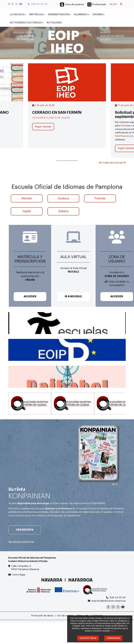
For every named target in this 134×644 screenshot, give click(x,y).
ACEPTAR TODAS (88, 638)
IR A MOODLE (73, 296)
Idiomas (99, 15)
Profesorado (99, 4)
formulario (126, 126)
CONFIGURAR (113, 638)
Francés (100, 198)
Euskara (63, 198)
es (111, 4)
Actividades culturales (27, 23)
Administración (59, 15)
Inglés (27, 211)
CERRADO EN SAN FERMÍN (57, 112)
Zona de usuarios (74, 4)
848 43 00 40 (37, 4)
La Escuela (18, 15)
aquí (112, 631)
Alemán (27, 198)
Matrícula (37, 15)
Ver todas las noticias (112, 163)
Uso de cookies (65, 616)
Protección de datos (42, 616)
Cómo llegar (19, 575)
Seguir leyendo (43, 127)
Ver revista (25, 530)
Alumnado (82, 15)
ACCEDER (30, 296)
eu (115, 4)
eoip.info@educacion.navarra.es (109, 601)
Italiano (63, 211)
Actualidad (54, 23)
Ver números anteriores (21, 542)
